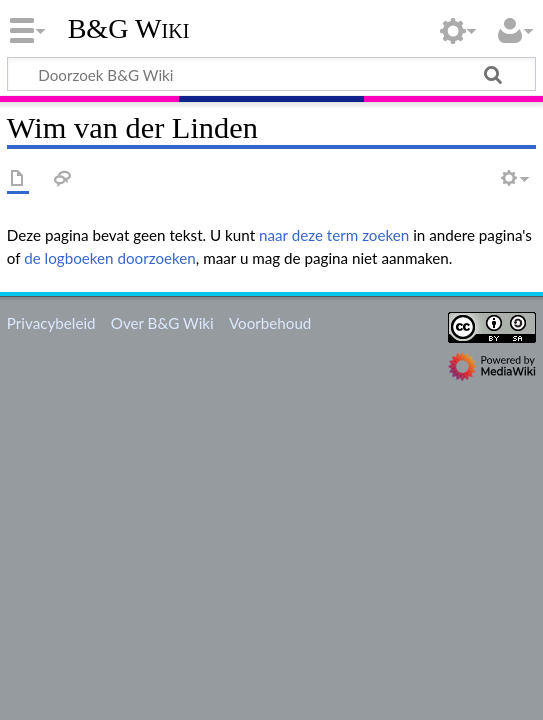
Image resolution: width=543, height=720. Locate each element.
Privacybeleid (51, 323)
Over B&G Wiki (162, 323)
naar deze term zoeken (334, 235)
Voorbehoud (270, 323)
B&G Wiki (129, 29)
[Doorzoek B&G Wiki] (271, 74)
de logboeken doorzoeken (110, 258)
